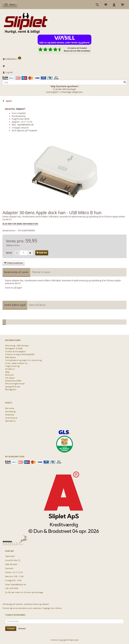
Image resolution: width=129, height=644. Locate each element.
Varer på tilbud (37, 305)
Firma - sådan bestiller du (16, 363)
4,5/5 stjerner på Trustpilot (24, 131)
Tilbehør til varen (41, 272)
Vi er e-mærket (19, 113)
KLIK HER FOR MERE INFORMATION (20, 224)
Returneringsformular (15, 384)
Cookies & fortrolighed (15, 351)
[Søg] (125, 82)
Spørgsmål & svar (13, 387)
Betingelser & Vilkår (14, 348)
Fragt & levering (12, 366)
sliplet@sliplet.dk (25, 125)
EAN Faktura (11, 357)
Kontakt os (10, 369)
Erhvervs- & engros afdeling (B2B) (20, 354)
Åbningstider (11, 389)
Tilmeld (11, 628)
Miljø (7, 372)
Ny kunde (9, 375)
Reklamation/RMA (13, 381)
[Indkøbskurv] (64, 59)
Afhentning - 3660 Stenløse (17, 346)
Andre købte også (15, 305)
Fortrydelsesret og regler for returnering (23, 360)
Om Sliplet (10, 378)
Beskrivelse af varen (16, 272)
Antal (9, 253)
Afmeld (22, 628)
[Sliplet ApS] (26, 22)
